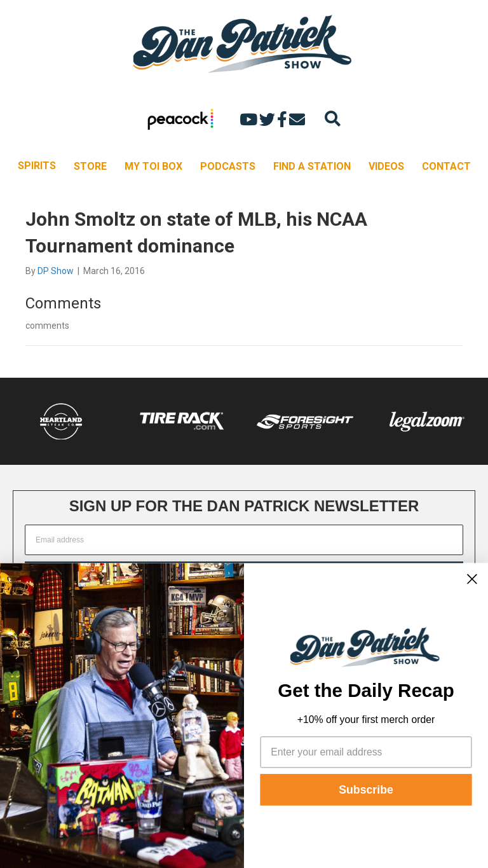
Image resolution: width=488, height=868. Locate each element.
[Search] (333, 119)
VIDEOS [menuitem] (386, 166)
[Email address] (244, 540)
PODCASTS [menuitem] (228, 166)
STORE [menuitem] (90, 166)
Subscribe (366, 790)
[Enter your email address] (366, 752)
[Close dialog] (472, 579)
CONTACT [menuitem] (446, 166)
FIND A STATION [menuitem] (312, 166)
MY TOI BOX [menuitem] (153, 166)
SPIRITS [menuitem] (37, 166)
